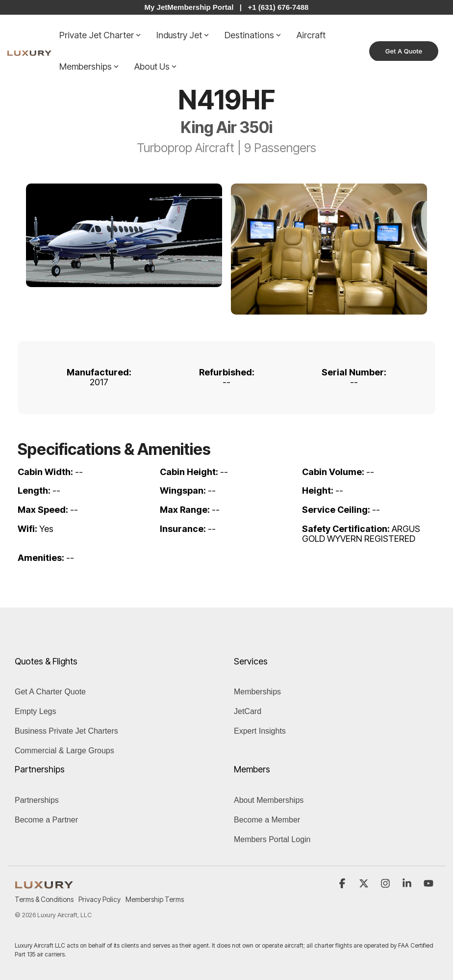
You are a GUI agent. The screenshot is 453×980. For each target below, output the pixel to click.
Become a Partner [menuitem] (46, 820)
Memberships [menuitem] (257, 692)
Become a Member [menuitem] (267, 820)
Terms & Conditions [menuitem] (44, 899)
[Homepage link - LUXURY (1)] (44, 883)
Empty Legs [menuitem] (35, 711)
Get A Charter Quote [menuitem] (50, 692)
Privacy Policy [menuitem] (100, 899)
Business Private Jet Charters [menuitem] (66, 731)
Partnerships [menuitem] (37, 800)
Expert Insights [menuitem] (260, 731)
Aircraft (311, 35)
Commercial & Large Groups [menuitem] (64, 751)
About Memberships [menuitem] (269, 800)
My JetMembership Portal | (193, 7)
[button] (343, 884)
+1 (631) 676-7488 (278, 7)
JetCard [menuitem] (248, 711)
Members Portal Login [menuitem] (272, 839)
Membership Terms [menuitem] (155, 899)
